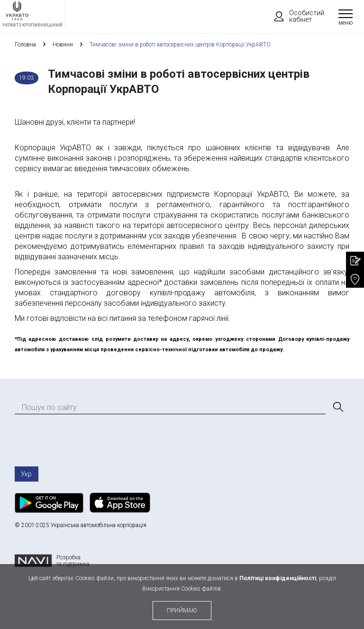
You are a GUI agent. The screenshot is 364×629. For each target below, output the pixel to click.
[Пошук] (337, 407)
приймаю (182, 611)
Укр (26, 474)
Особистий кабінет (295, 16)
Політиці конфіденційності (278, 578)
